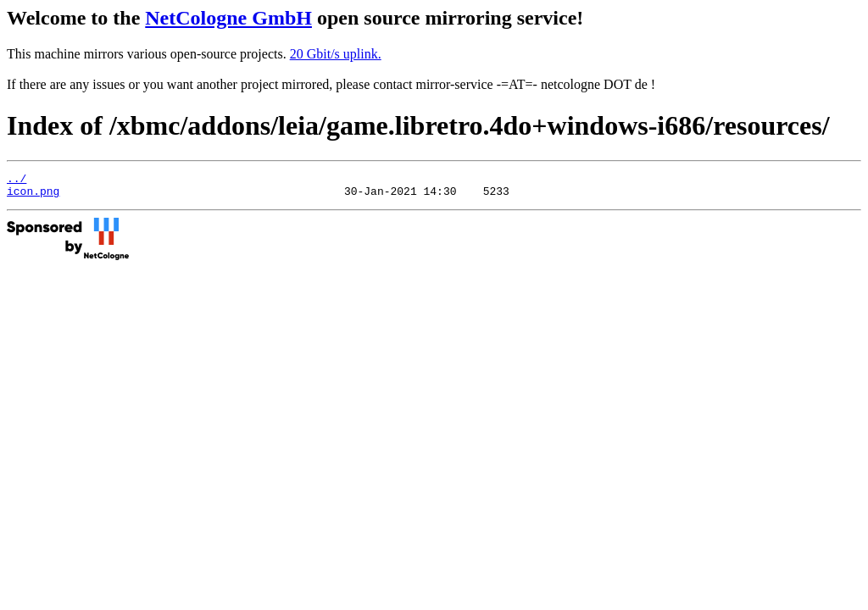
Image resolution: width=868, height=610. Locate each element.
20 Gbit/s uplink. (336, 54)
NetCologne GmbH (228, 18)
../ (17, 180)
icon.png (33, 196)
